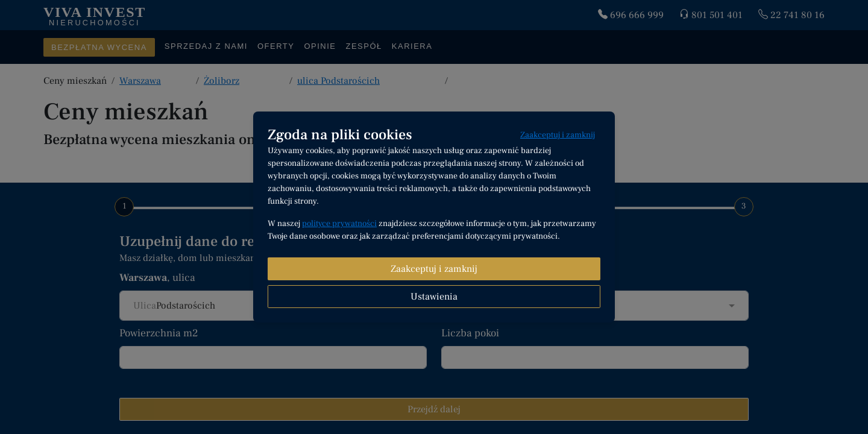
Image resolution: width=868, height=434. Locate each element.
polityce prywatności (339, 224)
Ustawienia (434, 297)
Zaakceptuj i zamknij (558, 135)
